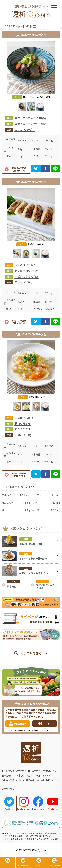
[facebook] (46, 169)
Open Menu (54, 8)
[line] (55, 169)
